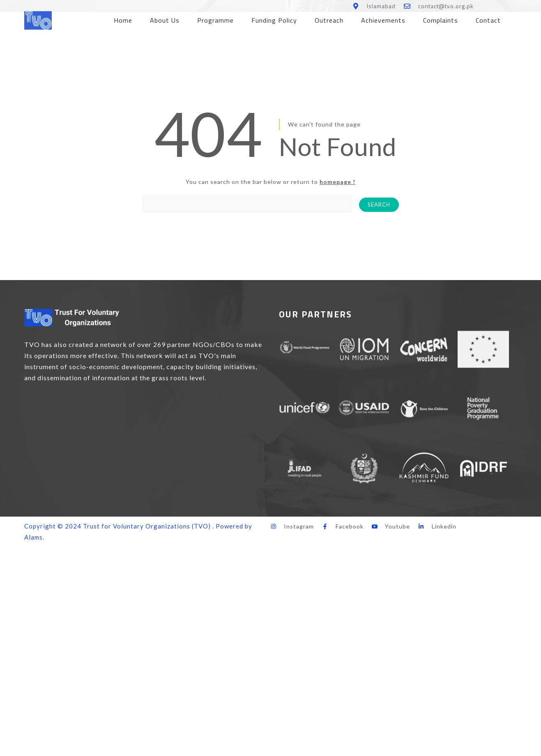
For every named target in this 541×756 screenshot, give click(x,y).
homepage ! (337, 182)
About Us (165, 17)
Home (123, 17)
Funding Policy (274, 17)
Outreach (329, 17)
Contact (488, 17)
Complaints (441, 17)
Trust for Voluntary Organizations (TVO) (147, 526)
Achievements (383, 17)
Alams (33, 537)
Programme (215, 17)
